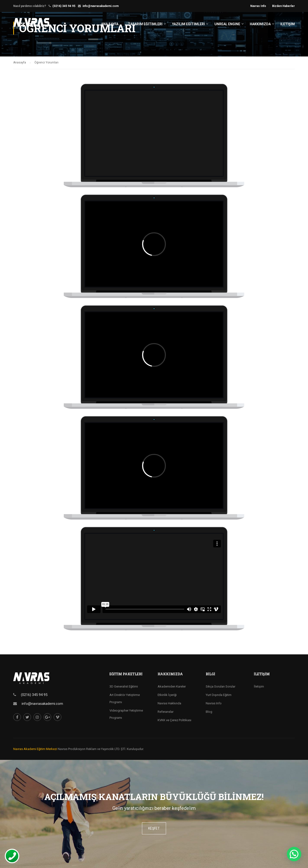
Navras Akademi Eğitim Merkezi (35, 749)
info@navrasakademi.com (101, 6)
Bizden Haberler (283, 6)
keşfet (154, 828)
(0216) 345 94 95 (64, 6)
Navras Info (258, 6)
